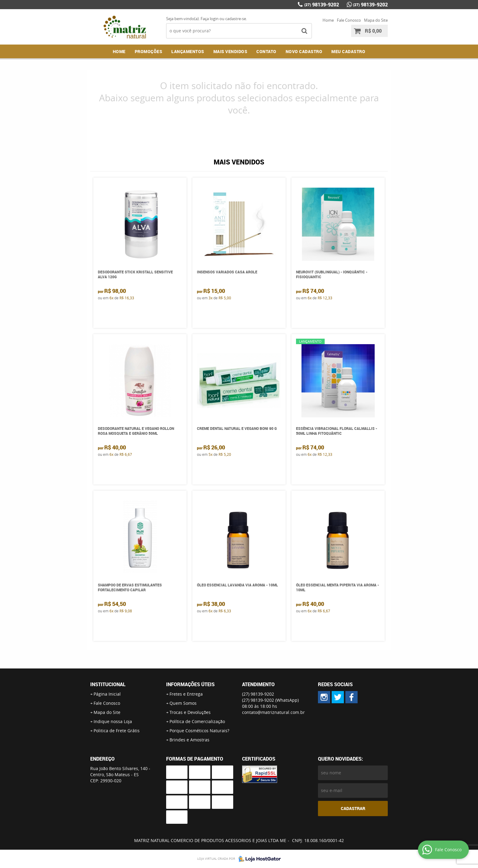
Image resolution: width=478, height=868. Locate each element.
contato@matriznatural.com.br (273, 712)
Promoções (149, 51)
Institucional (108, 684)
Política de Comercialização (197, 721)
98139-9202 (322, 5)
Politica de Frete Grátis (117, 731)
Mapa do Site (376, 20)
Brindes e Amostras (189, 740)
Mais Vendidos (230, 51)
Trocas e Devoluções (190, 712)
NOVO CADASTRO (304, 51)
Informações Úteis (190, 684)
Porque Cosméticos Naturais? (199, 731)
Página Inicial (107, 694)
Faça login (210, 19)
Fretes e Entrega (186, 694)
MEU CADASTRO (348, 51)
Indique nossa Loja (113, 721)
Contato (266, 51)
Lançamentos (188, 51)
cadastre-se (236, 19)
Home (328, 20)
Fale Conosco (349, 20)
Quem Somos (183, 703)
